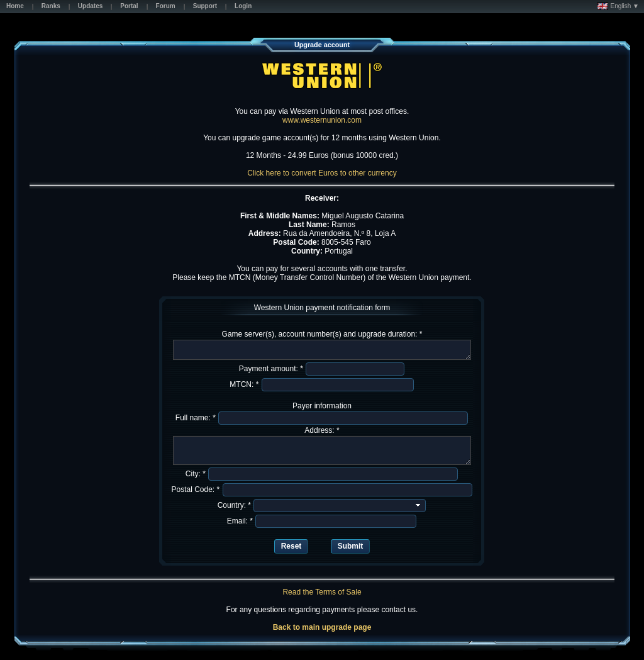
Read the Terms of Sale (322, 592)
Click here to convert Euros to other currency (322, 173)
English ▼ (618, 6)
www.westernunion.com (322, 120)
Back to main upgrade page (322, 627)
